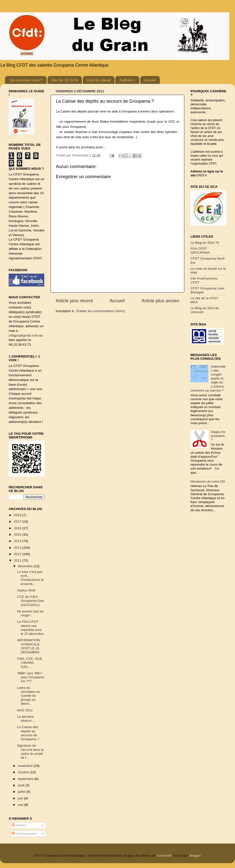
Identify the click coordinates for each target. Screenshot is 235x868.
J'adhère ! (127, 80)
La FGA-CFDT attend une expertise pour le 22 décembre (30, 628)
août (22, 785)
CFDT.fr (202, 175)
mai (21, 805)
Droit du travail (99, 80)
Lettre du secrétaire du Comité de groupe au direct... (29, 696)
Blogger (195, 856)
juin (21, 798)
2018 (18, 515)
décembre (26, 566)
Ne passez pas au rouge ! (30, 613)
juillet (22, 792)
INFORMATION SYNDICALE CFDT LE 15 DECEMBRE (29, 646)
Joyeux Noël (26, 590)
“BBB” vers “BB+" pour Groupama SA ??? (31, 677)
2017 (18, 521)
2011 (18, 560)
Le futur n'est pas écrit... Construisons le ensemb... (30, 578)
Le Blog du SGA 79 (205, 243)
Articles (19, 825)
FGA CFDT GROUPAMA (200, 251)
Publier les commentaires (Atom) (101, 311)
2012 (18, 554)
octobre (24, 772)
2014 (18, 541)
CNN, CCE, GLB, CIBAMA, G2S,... (30, 663)
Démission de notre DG (208, 481)
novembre (26, 766)
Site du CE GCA (65, 80)
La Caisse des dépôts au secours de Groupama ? (28, 733)
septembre (26, 779)
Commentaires (24, 834)
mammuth (164, 856)
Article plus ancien (160, 301)
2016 (18, 528)
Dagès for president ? (218, 436)
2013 (18, 548)
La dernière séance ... (26, 719)
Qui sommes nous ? (26, 80)
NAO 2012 (25, 710)
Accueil (150, 80)
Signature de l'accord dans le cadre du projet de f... (30, 752)
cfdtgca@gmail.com (23, 335)
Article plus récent (74, 301)
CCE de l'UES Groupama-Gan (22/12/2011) (31, 601)
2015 (18, 535)
